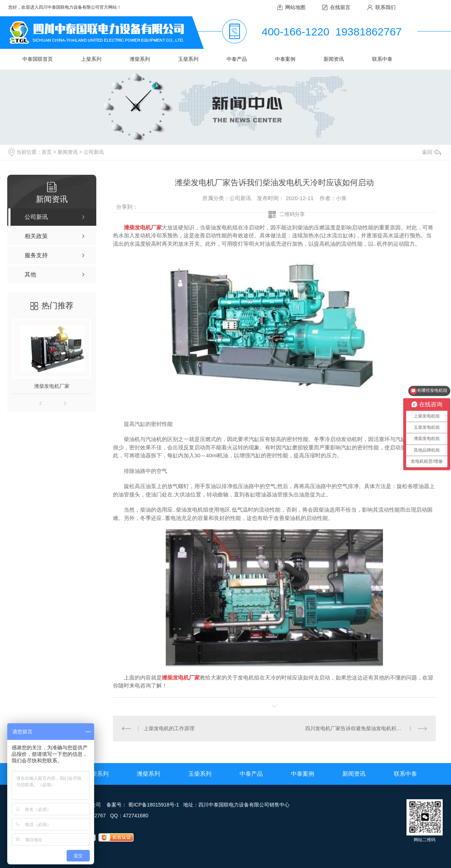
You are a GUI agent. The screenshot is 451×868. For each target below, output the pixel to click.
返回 (431, 152)
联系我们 (385, 7)
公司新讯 (94, 152)
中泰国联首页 (38, 59)
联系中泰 (382, 59)
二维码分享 (292, 214)
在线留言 (340, 7)
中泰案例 (285, 59)
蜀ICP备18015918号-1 (153, 805)
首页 (47, 152)
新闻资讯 (334, 59)
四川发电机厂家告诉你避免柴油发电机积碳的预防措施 (366, 728)
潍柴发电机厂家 (52, 386)
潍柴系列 (140, 59)
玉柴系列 (188, 59)
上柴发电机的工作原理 (169, 728)
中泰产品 (237, 59)
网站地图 (295, 7)
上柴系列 (91, 59)
